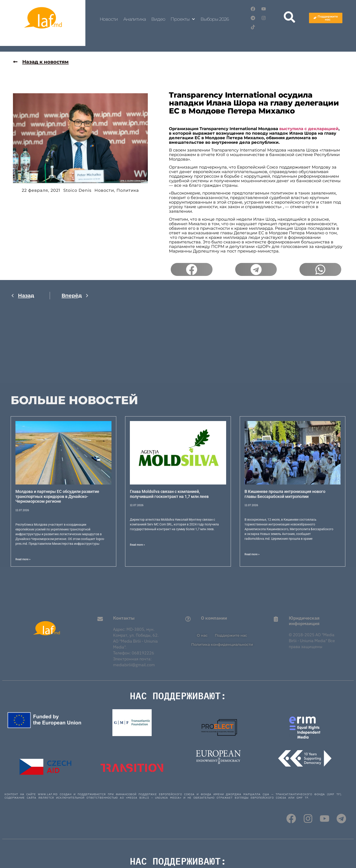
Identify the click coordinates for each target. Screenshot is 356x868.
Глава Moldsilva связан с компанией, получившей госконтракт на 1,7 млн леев (169, 494)
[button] (192, 270)
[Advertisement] (50, 351)
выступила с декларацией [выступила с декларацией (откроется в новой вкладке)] (309, 129)
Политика (128, 191)
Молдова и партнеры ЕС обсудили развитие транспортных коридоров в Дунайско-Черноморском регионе (57, 496)
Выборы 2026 (215, 19)
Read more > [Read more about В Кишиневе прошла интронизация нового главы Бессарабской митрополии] (252, 554)
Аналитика (135, 19)
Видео (158, 19)
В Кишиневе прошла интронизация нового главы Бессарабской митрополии (285, 494)
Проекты (183, 19)
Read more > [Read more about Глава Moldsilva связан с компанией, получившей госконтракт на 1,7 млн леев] (137, 545)
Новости (109, 19)
